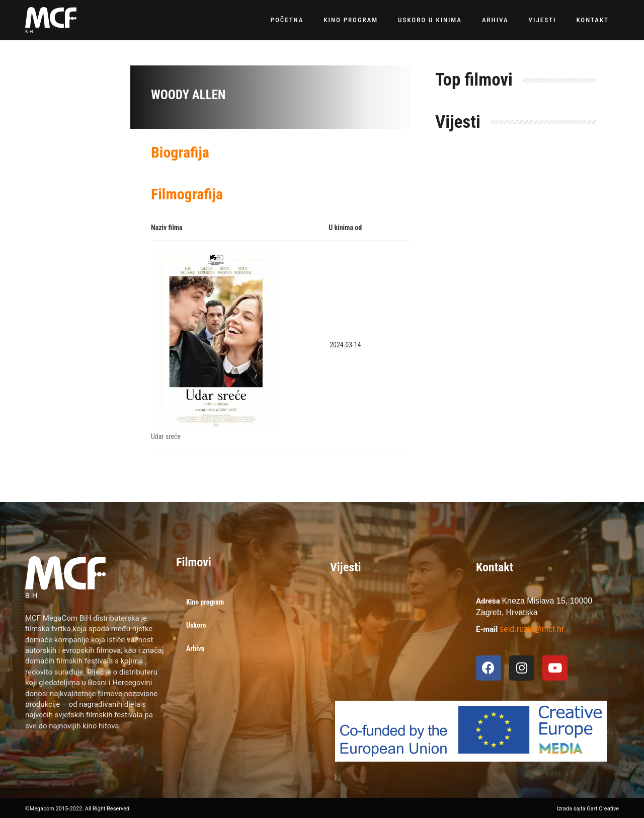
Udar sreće (166, 436)
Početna (287, 20)
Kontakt (592, 20)
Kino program (351, 20)
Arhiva (495, 20)
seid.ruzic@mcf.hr (532, 629)
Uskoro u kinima (430, 20)
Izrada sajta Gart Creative (588, 809)
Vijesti (543, 20)
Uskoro (196, 625)
